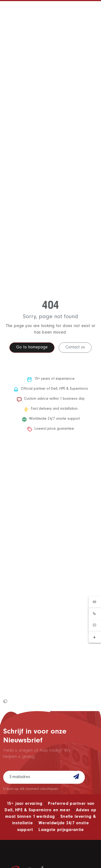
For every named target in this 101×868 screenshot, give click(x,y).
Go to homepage (32, 348)
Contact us (75, 348)
